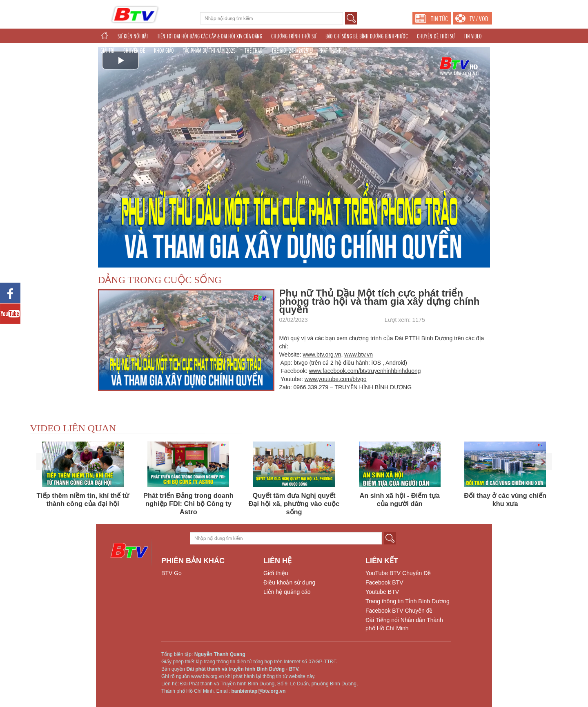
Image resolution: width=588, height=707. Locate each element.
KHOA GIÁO (164, 51)
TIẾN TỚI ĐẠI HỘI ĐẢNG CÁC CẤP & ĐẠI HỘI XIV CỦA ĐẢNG (210, 36)
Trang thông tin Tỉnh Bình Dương (408, 601)
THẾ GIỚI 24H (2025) (291, 51)
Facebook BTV (384, 582)
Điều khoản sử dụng (289, 582)
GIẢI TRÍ (107, 51)
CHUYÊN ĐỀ (134, 51)
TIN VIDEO (473, 36)
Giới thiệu (276, 573)
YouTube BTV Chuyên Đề (398, 573)
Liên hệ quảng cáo (287, 592)
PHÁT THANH (330, 51)
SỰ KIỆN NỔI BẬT (133, 36)
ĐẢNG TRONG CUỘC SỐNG (160, 280)
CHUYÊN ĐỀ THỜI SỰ (436, 36)
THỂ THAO (254, 51)
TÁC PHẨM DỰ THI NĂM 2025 (209, 51)
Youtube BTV (382, 592)
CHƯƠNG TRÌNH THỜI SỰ (294, 36)
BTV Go (171, 573)
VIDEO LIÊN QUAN (73, 428)
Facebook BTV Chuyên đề (399, 611)
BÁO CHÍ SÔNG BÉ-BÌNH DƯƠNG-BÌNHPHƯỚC (367, 36)
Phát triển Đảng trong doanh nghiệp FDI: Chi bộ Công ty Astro (188, 504)
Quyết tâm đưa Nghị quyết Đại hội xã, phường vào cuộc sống (294, 504)
